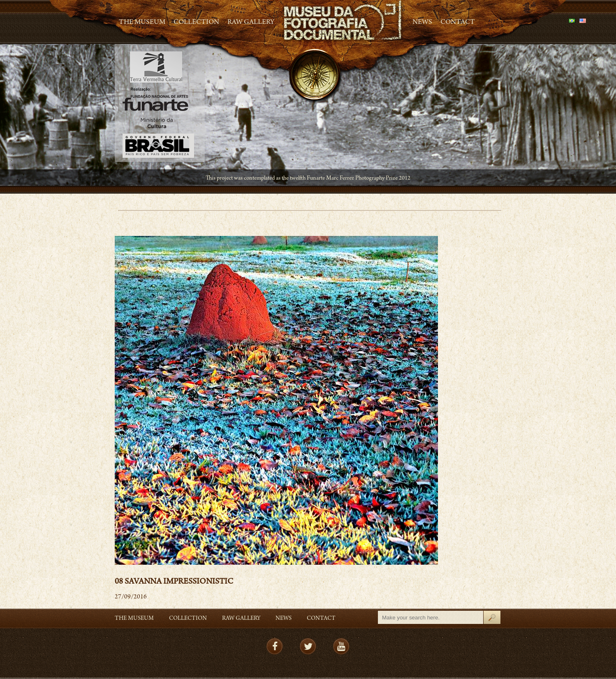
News (422, 23)
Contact (458, 23)
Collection (196, 23)
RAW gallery (251, 23)
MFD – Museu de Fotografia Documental (343, 21)
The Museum (142, 23)
